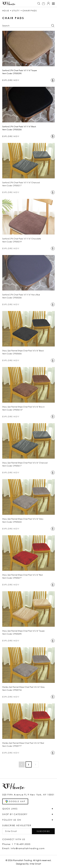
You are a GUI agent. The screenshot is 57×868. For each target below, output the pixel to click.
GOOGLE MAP (15, 801)
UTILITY (16, 11)
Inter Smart (35, 864)
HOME (6, 11)
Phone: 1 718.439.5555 (16, 844)
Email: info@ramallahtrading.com (23, 848)
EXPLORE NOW (11, 80)
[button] (43, 831)
